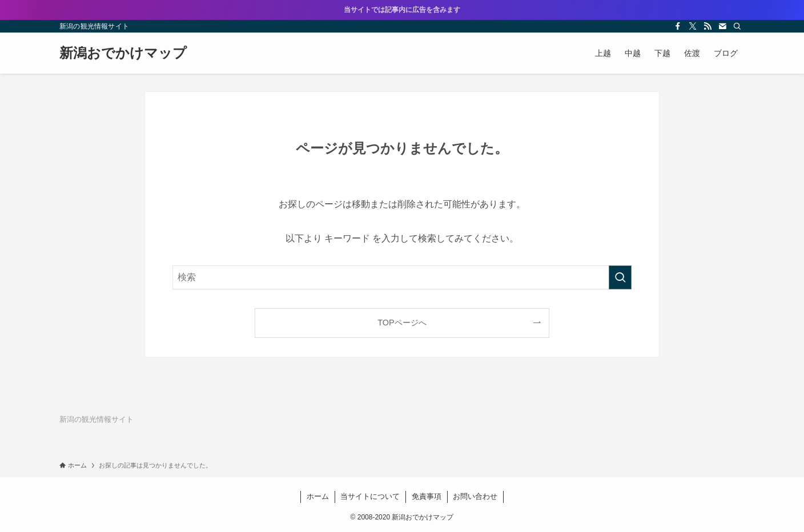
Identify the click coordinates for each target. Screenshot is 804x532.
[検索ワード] (402, 277)
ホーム (318, 496)
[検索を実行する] (620, 277)
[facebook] (678, 26)
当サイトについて (370, 496)
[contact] (722, 26)
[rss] (707, 26)
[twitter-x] (693, 26)
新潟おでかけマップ (123, 53)
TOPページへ (402, 323)
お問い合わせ (475, 496)
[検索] (737, 26)
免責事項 (427, 496)
